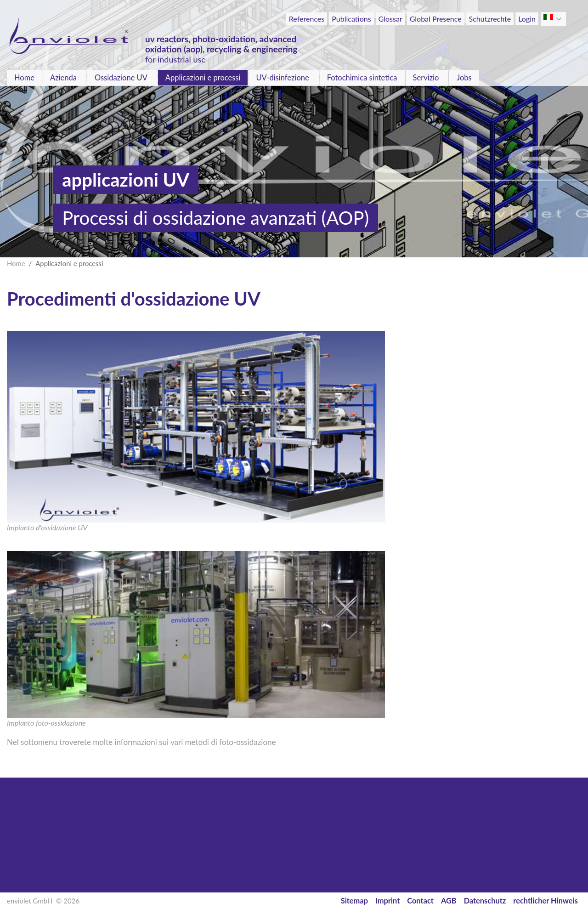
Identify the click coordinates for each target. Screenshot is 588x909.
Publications (351, 19)
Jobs (464, 78)
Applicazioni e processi (203, 78)
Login (527, 19)
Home (24, 78)
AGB (449, 900)
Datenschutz (485, 900)
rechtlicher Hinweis (546, 900)
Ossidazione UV (121, 78)
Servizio (426, 78)
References (307, 19)
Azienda (63, 78)
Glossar (390, 19)
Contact (420, 900)
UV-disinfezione (282, 78)
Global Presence (436, 19)
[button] (560, 19)
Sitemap (354, 900)
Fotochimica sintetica (362, 78)
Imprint (387, 900)
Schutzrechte (490, 19)
